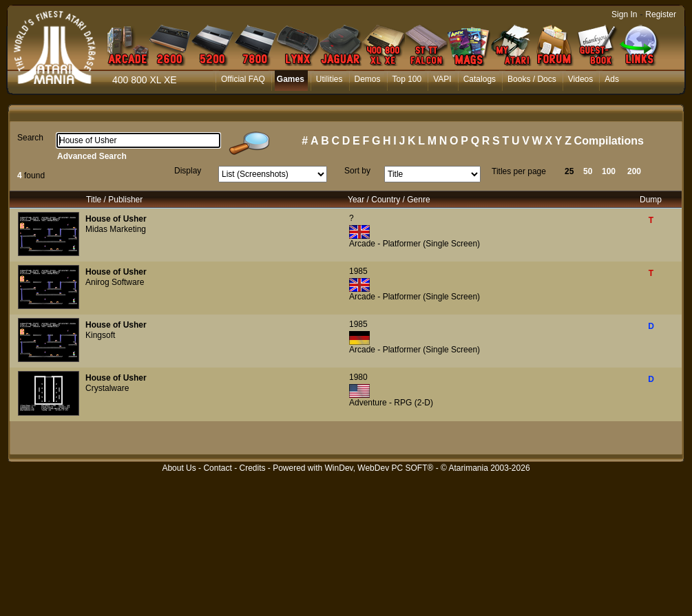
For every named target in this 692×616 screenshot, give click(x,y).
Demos (368, 79)
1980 (358, 377)
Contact (217, 468)
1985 (358, 271)
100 (609, 171)
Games (291, 79)
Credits (252, 468)
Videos (580, 79)
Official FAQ (243, 79)
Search (30, 138)
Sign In (624, 14)
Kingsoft (100, 335)
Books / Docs (532, 79)
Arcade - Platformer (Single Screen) (415, 244)
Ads (612, 79)
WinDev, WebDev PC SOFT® (379, 468)
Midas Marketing (116, 229)
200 (634, 171)
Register (661, 14)
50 (588, 171)
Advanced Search (92, 156)
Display (188, 171)
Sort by (357, 171)
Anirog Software (115, 282)
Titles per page (519, 171)
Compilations (609, 141)
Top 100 (407, 79)
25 (569, 171)
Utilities (329, 79)
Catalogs (480, 79)
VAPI (442, 79)
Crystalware (107, 388)
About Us (179, 468)
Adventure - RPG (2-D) (391, 403)
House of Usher (116, 219)
